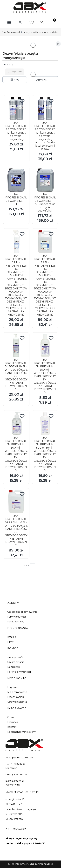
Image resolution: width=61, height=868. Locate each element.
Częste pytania (16, 662)
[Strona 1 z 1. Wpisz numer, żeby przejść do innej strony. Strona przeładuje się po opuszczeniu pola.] (32, 565)
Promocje (13, 722)
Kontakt (12, 727)
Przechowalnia (16, 697)
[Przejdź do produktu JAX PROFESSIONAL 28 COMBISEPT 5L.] (16, 180)
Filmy (10, 642)
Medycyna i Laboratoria (36, 32)
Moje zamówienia (17, 692)
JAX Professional (11, 32)
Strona (26, 565)
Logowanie (14, 687)
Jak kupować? (15, 657)
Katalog (12, 637)
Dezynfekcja (15, 72)
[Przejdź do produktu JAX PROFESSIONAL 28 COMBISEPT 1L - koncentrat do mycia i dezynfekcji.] (16, 109)
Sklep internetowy (29, 864)
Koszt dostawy (16, 622)
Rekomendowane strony (21, 732)
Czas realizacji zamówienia (22, 612)
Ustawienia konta (17, 702)
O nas (11, 717)
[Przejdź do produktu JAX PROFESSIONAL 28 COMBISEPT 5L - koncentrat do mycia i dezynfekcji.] (45, 180)
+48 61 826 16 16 (15, 764)
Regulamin (14, 667)
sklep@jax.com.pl (16, 774)
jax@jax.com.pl (15, 781)
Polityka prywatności (19, 672)
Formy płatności (17, 617)
